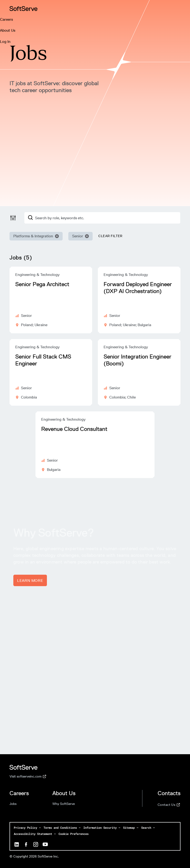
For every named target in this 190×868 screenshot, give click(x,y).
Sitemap (129, 828)
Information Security (100, 828)
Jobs (13, 804)
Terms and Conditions (60, 828)
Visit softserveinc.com (28, 777)
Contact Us (169, 805)
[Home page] (24, 9)
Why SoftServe (64, 804)
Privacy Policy (25, 828)
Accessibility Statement (33, 834)
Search (146, 828)
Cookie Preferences (74, 834)
